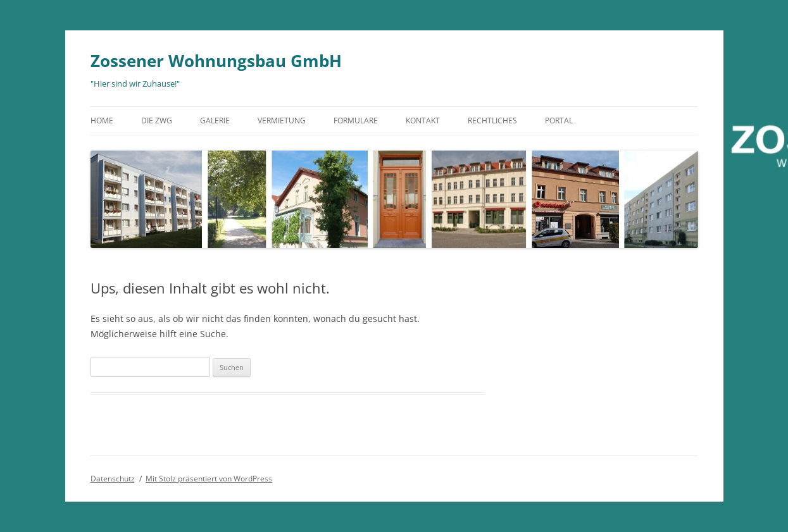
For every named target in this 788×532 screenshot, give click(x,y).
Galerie (215, 121)
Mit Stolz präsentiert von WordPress (209, 479)
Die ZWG (157, 121)
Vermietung (282, 121)
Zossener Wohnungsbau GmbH (216, 61)
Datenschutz (113, 479)
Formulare (356, 121)
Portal (559, 121)
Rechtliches (492, 121)
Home (102, 121)
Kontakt (423, 121)
